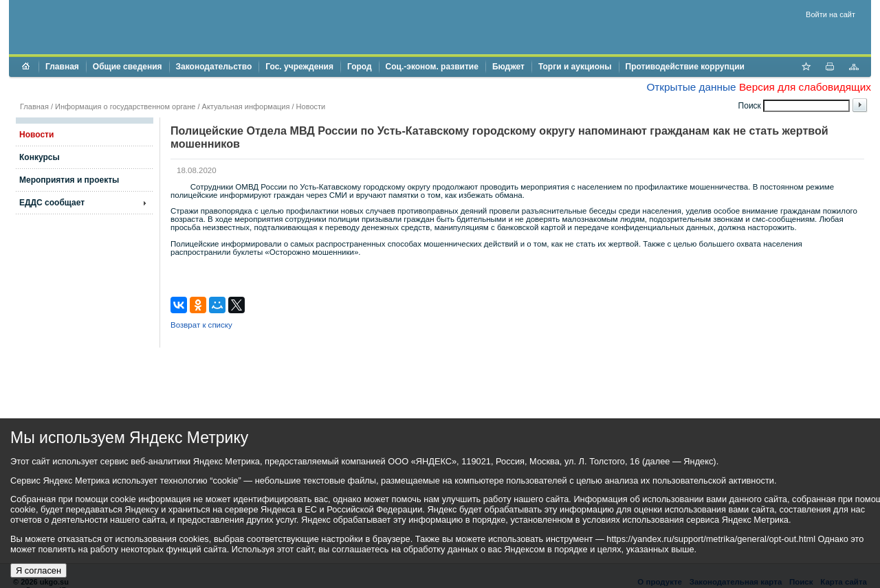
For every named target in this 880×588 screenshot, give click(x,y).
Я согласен (38, 570)
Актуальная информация (246, 106)
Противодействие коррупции (685, 67)
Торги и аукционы (575, 67)
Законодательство (214, 67)
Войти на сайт (830, 14)
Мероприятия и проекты (69, 180)
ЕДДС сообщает (52, 203)
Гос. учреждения (299, 67)
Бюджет (508, 67)
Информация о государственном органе (125, 106)
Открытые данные (691, 87)
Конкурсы (40, 157)
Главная (62, 67)
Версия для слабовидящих (805, 87)
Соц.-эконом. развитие (432, 67)
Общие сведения (128, 67)
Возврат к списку (201, 325)
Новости (311, 106)
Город (360, 67)
